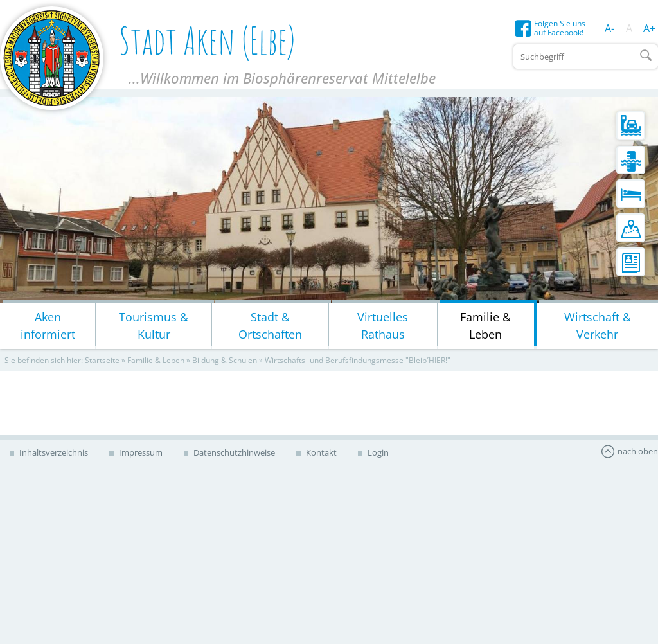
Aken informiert (48, 326)
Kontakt (320, 452)
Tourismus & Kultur (154, 326)
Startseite (102, 360)
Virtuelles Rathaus (383, 326)
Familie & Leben (485, 326)
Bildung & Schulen (225, 360)
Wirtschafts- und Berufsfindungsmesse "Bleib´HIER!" (358, 360)
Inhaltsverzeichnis (53, 452)
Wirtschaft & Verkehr (598, 326)
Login (377, 452)
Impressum (140, 452)
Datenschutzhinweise (233, 452)
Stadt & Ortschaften (270, 326)
